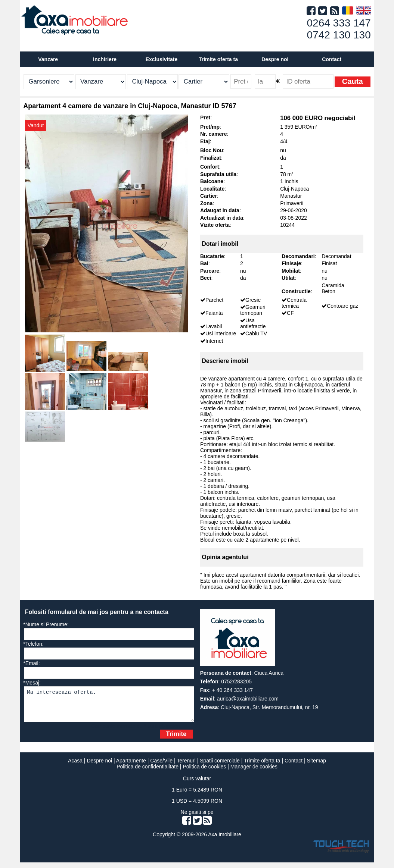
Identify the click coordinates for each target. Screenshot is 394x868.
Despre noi (99, 766)
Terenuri (186, 766)
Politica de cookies (204, 772)
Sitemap (317, 766)
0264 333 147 (339, 23)
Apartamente (131, 766)
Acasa (75, 766)
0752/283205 (236, 681)
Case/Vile (161, 766)
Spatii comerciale (220, 766)
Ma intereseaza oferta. (109, 707)
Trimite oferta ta (218, 59)
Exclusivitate (162, 59)
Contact (332, 59)
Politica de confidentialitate (148, 772)
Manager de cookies (254, 772)
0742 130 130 (339, 35)
